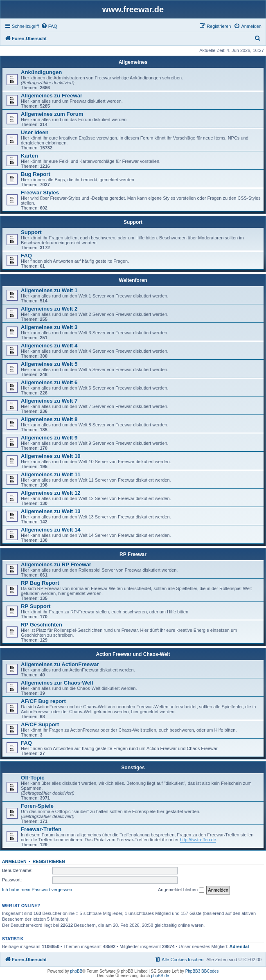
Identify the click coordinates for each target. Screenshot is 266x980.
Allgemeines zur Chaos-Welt (57, 683)
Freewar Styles (40, 193)
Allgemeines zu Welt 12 (51, 493)
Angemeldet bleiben (181, 890)
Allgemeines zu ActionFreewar (60, 664)
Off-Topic (33, 778)
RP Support (36, 606)
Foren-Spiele (37, 806)
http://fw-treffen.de (198, 840)
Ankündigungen (41, 72)
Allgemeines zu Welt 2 (49, 309)
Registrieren (49, 861)
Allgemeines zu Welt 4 (49, 346)
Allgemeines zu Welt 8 (49, 419)
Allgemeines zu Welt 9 (49, 438)
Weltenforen (133, 280)
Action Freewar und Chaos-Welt (133, 654)
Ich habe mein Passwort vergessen (37, 890)
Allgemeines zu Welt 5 (49, 364)
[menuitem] (49, 26)
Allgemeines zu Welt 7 (49, 401)
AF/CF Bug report (43, 701)
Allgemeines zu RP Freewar (56, 564)
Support (133, 222)
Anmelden (14, 861)
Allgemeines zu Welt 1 (49, 290)
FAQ (26, 256)
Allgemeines (133, 62)
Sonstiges (133, 768)
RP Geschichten (42, 625)
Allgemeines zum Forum (52, 114)
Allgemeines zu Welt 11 (51, 474)
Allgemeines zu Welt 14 (51, 530)
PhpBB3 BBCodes (202, 971)
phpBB (76, 971)
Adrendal (239, 946)
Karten (29, 156)
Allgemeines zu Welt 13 (51, 511)
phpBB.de (160, 976)
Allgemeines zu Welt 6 (49, 382)
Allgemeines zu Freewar (52, 96)
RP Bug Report (40, 583)
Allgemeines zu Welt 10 (51, 456)
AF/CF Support (40, 724)
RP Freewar (133, 554)
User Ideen (35, 132)
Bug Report (36, 174)
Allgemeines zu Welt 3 (49, 327)
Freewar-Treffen (41, 829)
